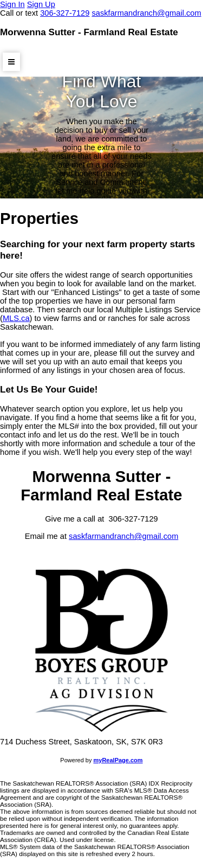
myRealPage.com (118, 760)
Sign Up (41, 4)
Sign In (12, 4)
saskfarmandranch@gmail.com (123, 536)
